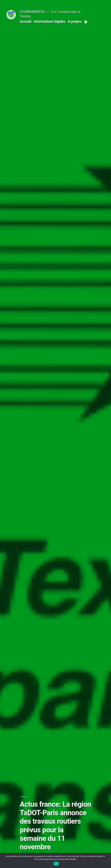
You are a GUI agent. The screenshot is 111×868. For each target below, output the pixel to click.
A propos (75, 21)
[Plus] (86, 22)
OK (56, 864)
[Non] (107, 860)
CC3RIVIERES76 (32, 12)
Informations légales (50, 21)
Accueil (26, 21)
